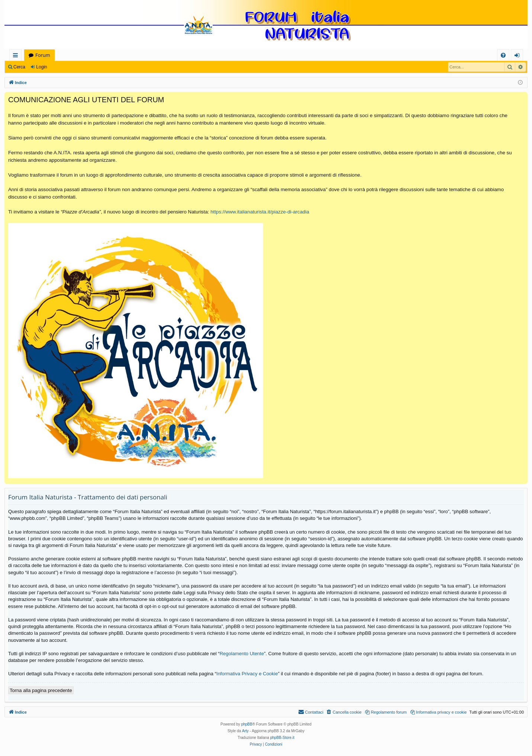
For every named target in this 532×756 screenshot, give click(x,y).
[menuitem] (503, 55)
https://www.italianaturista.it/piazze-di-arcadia (260, 212)
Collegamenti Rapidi (17, 56)
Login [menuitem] (518, 56)
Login (41, 67)
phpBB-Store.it (282, 738)
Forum (43, 55)
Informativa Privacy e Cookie (247, 674)
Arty (245, 731)
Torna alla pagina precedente (41, 690)
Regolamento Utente (242, 654)
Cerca (19, 67)
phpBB (247, 724)
